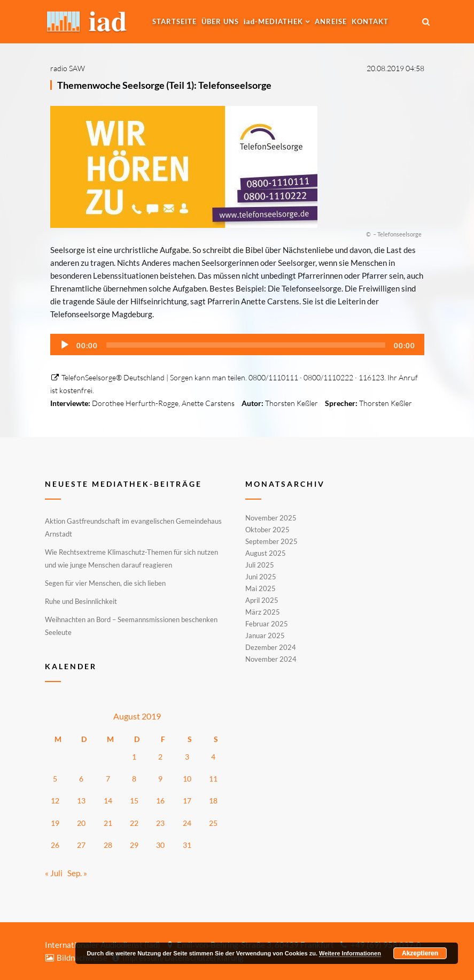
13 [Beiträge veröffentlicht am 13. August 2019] (81, 801)
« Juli (54, 873)
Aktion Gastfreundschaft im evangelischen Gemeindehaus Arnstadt (133, 527)
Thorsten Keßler (292, 403)
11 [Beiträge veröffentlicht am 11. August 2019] (213, 779)
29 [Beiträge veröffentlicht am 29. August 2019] (134, 845)
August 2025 (266, 553)
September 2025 (271, 541)
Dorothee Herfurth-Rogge (135, 403)
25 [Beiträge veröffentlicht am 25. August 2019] (213, 823)
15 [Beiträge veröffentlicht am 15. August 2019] (134, 801)
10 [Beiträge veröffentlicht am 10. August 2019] (187, 779)
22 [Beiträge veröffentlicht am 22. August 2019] (134, 823)
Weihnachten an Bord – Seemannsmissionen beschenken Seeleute (131, 626)
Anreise (331, 21)
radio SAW (68, 68)
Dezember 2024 (271, 647)
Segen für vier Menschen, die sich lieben (105, 583)
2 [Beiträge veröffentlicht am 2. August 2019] (160, 757)
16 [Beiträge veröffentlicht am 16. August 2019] (160, 801)
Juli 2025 (260, 565)
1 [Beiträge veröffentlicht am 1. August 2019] (134, 757)
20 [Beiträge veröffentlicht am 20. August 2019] (81, 823)
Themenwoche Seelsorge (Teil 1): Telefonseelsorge (164, 85)
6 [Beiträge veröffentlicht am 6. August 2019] (81, 779)
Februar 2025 (267, 624)
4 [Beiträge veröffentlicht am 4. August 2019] (213, 757)
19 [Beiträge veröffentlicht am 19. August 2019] (55, 823)
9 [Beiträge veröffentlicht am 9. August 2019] (160, 779)
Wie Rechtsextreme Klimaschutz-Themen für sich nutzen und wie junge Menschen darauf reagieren (131, 558)
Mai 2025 (261, 588)
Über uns (220, 21)
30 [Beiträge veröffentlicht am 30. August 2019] (160, 845)
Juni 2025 (261, 577)
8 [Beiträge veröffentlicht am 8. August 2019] (134, 779)
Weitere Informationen (350, 953)
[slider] (246, 345)
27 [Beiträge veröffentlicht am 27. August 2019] (81, 845)
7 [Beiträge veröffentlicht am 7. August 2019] (108, 779)
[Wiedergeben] (65, 345)
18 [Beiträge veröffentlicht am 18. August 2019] (213, 801)
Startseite (174, 21)
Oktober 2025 (267, 530)
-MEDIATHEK (274, 21)
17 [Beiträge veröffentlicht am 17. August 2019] (187, 801)
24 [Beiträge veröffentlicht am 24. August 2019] (187, 823)
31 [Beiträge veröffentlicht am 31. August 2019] (187, 845)
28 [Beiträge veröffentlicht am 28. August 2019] (108, 845)
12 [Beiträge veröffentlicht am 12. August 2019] (55, 801)
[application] (237, 344)
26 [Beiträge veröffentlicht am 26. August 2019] (55, 845)
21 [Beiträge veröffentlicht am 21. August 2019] (108, 823)
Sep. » (77, 873)
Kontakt (370, 21)
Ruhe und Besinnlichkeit (81, 601)
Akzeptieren (420, 953)
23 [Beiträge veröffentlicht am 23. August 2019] (160, 823)
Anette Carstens (208, 403)
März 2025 (263, 612)
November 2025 (271, 518)
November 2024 (271, 659)
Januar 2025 (265, 636)
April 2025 (262, 600)
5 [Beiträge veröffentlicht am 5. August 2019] (55, 779)
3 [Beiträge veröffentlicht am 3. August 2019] (187, 757)
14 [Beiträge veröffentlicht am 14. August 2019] (108, 801)
